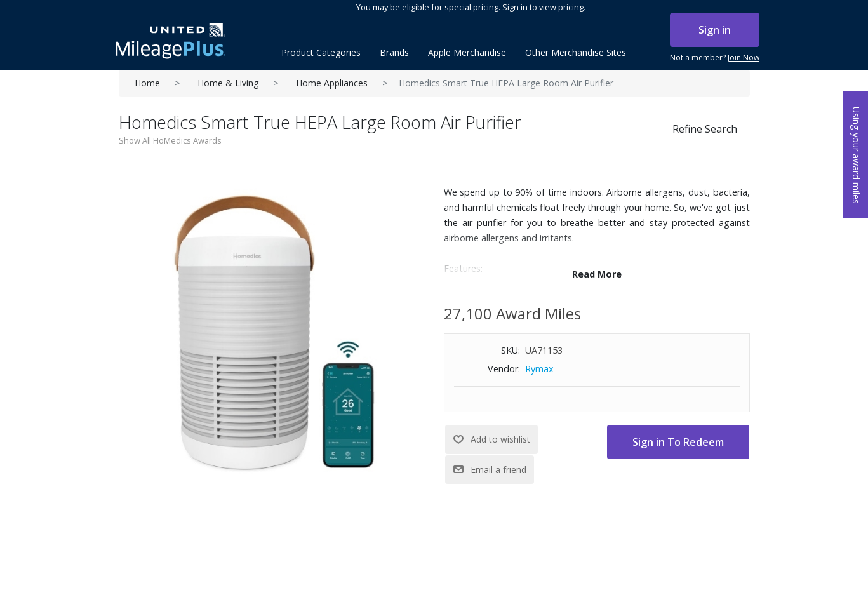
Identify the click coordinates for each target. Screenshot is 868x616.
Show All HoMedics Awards (170, 140)
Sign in (715, 30)
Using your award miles (856, 155)
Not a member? (715, 58)
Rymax (539, 369)
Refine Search (705, 129)
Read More (597, 274)
